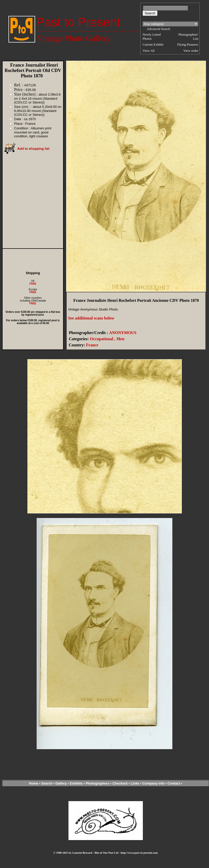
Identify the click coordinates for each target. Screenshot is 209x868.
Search (47, 783)
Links (135, 783)
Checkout (120, 783)
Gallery (61, 783)
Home (34, 783)
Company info (154, 783)
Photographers (97, 783)
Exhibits (76, 783)
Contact (174, 783)
